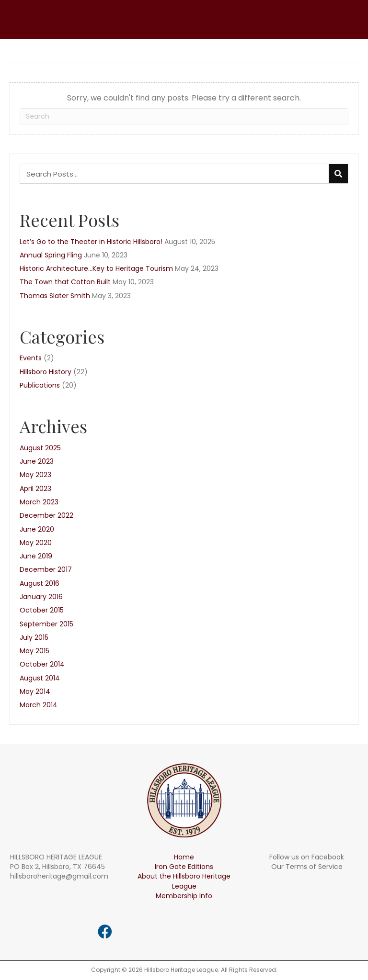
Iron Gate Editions (184, 867)
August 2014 (40, 678)
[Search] (184, 116)
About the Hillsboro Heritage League (184, 881)
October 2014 (42, 664)
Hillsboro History (46, 372)
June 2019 (36, 556)
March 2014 (39, 705)
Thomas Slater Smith (55, 296)
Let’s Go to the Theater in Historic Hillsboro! (91, 242)
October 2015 (42, 610)
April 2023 (35, 489)
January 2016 (41, 597)
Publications (40, 385)
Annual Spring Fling (51, 255)
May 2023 (35, 475)
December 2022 (46, 515)
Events (31, 358)
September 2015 (46, 624)
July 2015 (34, 637)
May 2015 (34, 651)
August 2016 (40, 583)
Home (184, 857)
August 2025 (40, 448)
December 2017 (46, 569)
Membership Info (184, 896)
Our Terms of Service (307, 867)
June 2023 (37, 461)
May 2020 (36, 543)
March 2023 (39, 502)
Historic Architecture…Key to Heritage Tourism (96, 268)
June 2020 (37, 529)
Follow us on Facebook (307, 857)
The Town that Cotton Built (65, 282)
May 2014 (35, 691)
